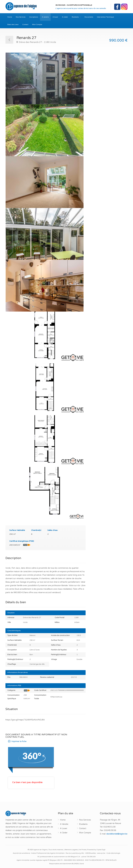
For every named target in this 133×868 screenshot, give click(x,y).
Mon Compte (37, 24)
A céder (65, 17)
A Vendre (64, 824)
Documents (89, 17)
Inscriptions (34, 17)
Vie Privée (82, 850)
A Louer (64, 828)
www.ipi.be (101, 853)
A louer (55, 17)
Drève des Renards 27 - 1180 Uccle (37, 42)
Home (10, 17)
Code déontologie (113, 853)
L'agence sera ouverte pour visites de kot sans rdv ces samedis (81, 8)
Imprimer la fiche (17, 741)
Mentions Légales (71, 850)
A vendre (45, 17)
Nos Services (21, 17)
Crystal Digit (101, 850)
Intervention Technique (105, 17)
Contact (25, 24)
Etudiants (75, 17)
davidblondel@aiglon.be (117, 834)
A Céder (64, 833)
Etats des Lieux (13, 24)
